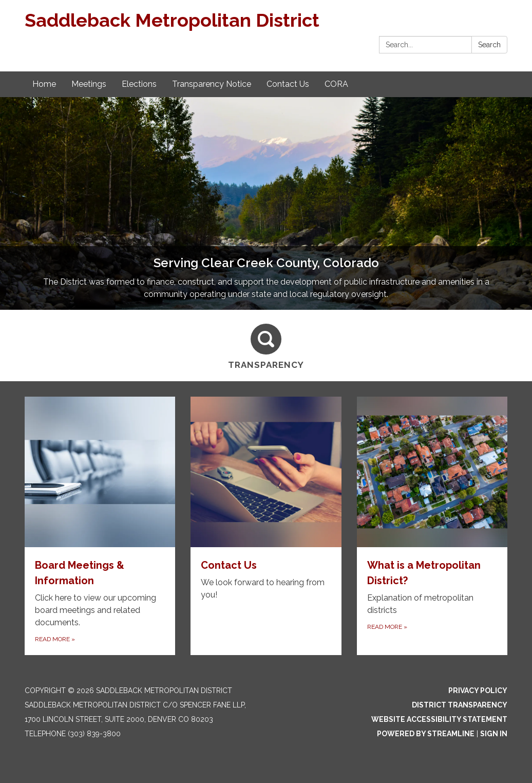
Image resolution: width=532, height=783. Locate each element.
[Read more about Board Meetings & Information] (100, 526)
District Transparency (460, 705)
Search (489, 45)
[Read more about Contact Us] (266, 526)
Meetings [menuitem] (89, 84)
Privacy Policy (478, 691)
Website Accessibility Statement (439, 719)
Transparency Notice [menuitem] (212, 84)
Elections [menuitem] (139, 84)
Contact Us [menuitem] (288, 84)
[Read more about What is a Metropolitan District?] (432, 526)
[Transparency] (266, 345)
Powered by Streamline (426, 734)
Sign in (494, 734)
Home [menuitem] (44, 84)
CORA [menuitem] (336, 84)
